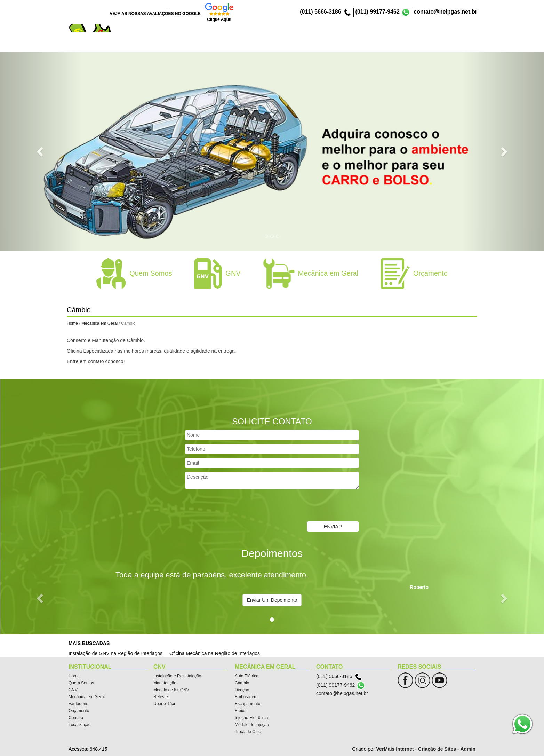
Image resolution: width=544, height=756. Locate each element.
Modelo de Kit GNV (171, 690)
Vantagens (365, 45)
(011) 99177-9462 (378, 12)
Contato (429, 45)
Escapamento (247, 704)
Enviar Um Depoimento (272, 600)
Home (227, 45)
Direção (242, 690)
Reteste (161, 697)
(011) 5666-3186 (320, 12)
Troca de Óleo (248, 732)
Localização (460, 45)
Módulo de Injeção (252, 725)
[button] (41, 151)
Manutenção (165, 683)
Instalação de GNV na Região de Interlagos (115, 653)
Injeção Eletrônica (251, 718)
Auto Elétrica (247, 676)
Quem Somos (257, 45)
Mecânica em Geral (322, 45)
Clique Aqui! (219, 19)
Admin (468, 749)
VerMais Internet (395, 749)
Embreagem (246, 697)
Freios (241, 711)
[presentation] (238, 506)
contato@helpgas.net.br (445, 12)
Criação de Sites (437, 749)
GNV (287, 45)
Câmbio (242, 683)
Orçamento (398, 45)
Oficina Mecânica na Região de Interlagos (215, 653)
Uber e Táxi (164, 704)
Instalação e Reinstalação (177, 676)
